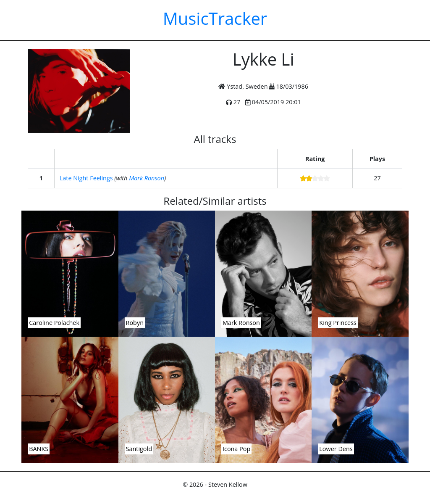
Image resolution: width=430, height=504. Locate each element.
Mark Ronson (147, 178)
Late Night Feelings (86, 178)
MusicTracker (215, 18)
